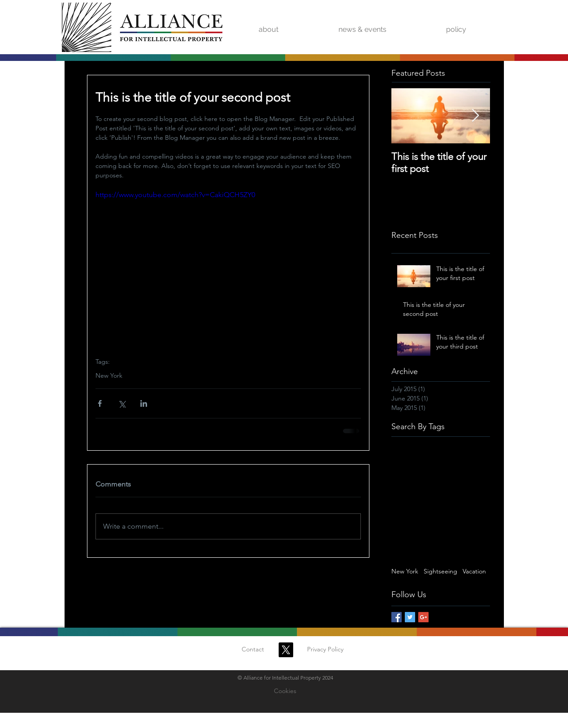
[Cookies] (285, 691)
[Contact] (253, 650)
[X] (286, 650)
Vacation (474, 571)
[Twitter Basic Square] (410, 617)
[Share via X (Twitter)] (122, 403)
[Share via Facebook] (100, 403)
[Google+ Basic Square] (423, 617)
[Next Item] (476, 116)
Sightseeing (440, 571)
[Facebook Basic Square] (397, 617)
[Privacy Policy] (325, 650)
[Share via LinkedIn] (144, 403)
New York (109, 376)
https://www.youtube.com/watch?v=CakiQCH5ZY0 (175, 195)
